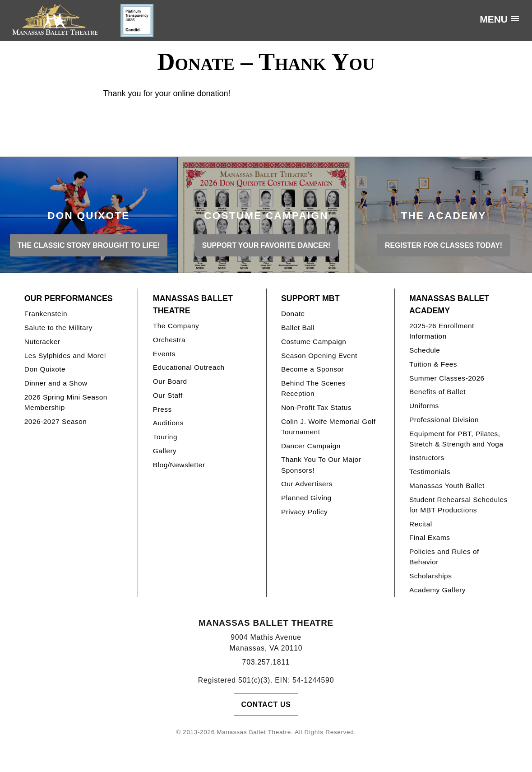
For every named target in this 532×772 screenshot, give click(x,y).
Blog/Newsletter (179, 465)
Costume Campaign (314, 342)
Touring (165, 437)
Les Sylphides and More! (65, 356)
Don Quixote (45, 369)
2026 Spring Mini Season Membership (66, 402)
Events (164, 354)
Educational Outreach (189, 367)
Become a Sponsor (312, 369)
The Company (176, 326)
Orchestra (169, 340)
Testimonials (430, 472)
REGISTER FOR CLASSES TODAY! (444, 245)
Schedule (425, 350)
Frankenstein (46, 314)
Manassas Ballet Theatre (193, 305)
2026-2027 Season (56, 421)
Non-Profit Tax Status (316, 407)
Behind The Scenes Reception (313, 388)
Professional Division (444, 420)
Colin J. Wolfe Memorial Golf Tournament (328, 427)
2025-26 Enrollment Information (442, 331)
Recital (421, 524)
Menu (494, 19)
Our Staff (168, 395)
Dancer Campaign (311, 446)
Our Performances (69, 298)
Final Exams (430, 537)
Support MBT (310, 298)
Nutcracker (42, 342)
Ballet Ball (298, 328)
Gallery (165, 451)
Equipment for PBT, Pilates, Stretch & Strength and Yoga (456, 439)
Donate (293, 314)
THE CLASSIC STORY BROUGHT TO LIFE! (88, 245)
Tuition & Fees (433, 364)
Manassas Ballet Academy (449, 305)
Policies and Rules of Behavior (444, 557)
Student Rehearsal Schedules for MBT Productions (458, 505)
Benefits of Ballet (437, 392)
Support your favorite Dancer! (266, 245)
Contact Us (266, 705)
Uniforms (424, 406)
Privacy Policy (304, 512)
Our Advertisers (307, 484)
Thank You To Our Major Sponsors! (321, 465)
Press (162, 409)
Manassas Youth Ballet (447, 486)
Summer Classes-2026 (447, 378)
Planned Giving (306, 498)
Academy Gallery (437, 590)
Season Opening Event (319, 356)
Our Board (170, 381)
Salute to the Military (58, 328)
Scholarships (431, 576)
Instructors (427, 458)
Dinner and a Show (56, 383)
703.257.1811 (266, 662)
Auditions (168, 423)
